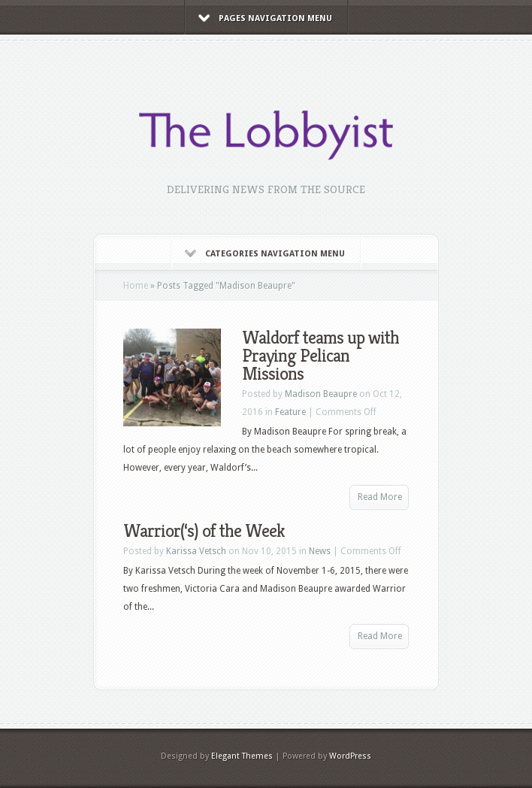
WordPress (350, 756)
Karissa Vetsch (196, 551)
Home (136, 286)
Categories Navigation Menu (265, 254)
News (320, 551)
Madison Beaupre (321, 394)
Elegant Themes (242, 756)
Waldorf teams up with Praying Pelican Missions (320, 356)
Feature (290, 412)
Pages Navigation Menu (265, 18)
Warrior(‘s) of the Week (204, 531)
